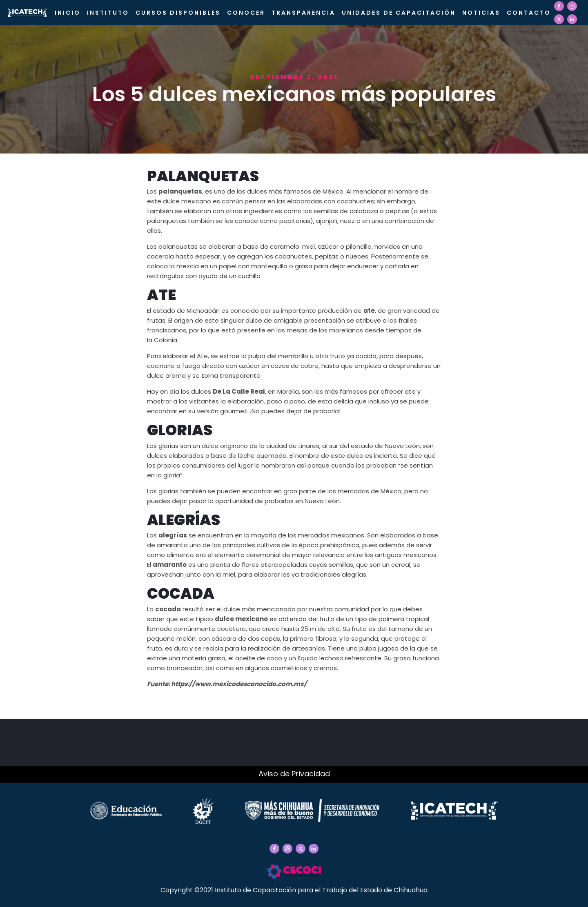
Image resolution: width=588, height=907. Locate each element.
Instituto (108, 13)
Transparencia (303, 13)
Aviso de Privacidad (294, 774)
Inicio (68, 13)
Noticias (481, 13)
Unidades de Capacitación (399, 13)
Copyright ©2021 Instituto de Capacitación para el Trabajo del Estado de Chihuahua (294, 890)
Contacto (529, 13)
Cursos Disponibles (178, 13)
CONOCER (246, 13)
